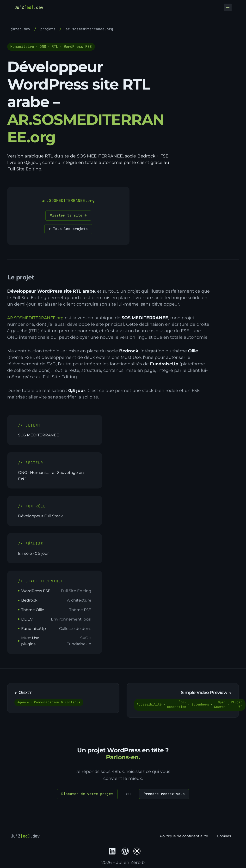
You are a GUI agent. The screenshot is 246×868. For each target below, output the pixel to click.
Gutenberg (201, 706)
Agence (24, 703)
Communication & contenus (58, 703)
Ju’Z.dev (30, 7)
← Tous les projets (68, 229)
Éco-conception (177, 706)
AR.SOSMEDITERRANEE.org (89, 29)
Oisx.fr (26, 694)
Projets (48, 29)
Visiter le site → (68, 215)
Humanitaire (22, 46)
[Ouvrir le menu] (228, 7)
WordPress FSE (78, 46)
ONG (43, 46)
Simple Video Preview (204, 694)
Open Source (220, 706)
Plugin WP (237, 706)
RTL (55, 46)
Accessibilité (150, 706)
